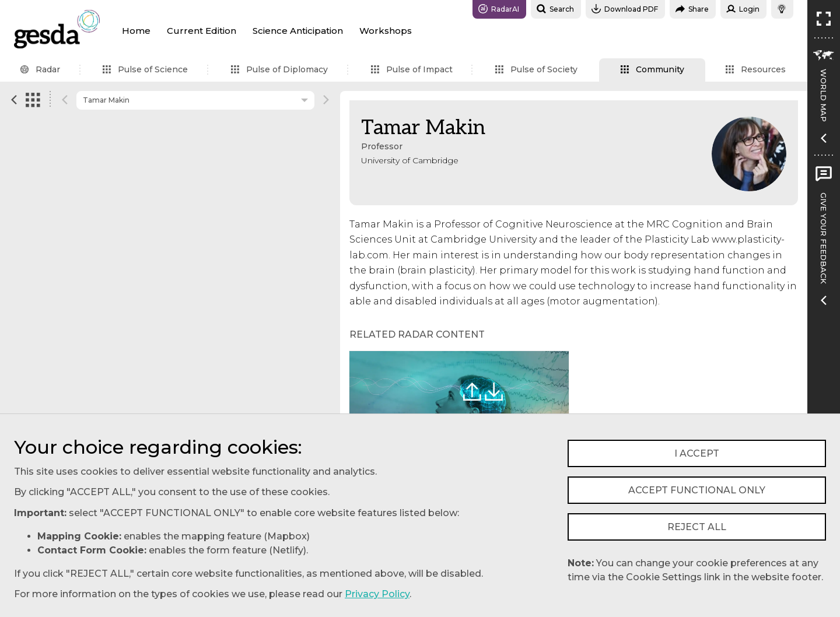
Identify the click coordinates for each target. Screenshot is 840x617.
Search (555, 9)
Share (692, 9)
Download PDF (625, 9)
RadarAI (499, 9)
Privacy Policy (377, 594)
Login (743, 9)
